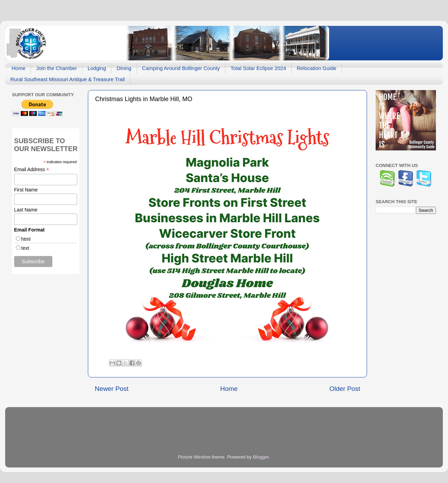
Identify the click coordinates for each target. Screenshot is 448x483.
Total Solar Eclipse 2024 (258, 68)
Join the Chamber (57, 68)
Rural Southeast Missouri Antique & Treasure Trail (68, 79)
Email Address (32, 170)
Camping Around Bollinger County (181, 68)
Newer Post (112, 389)
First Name (26, 190)
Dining (124, 68)
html (26, 239)
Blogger (261, 457)
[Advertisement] (55, 327)
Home (19, 68)
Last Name (26, 210)
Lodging (97, 68)
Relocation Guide (317, 68)
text (25, 248)
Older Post (345, 389)
